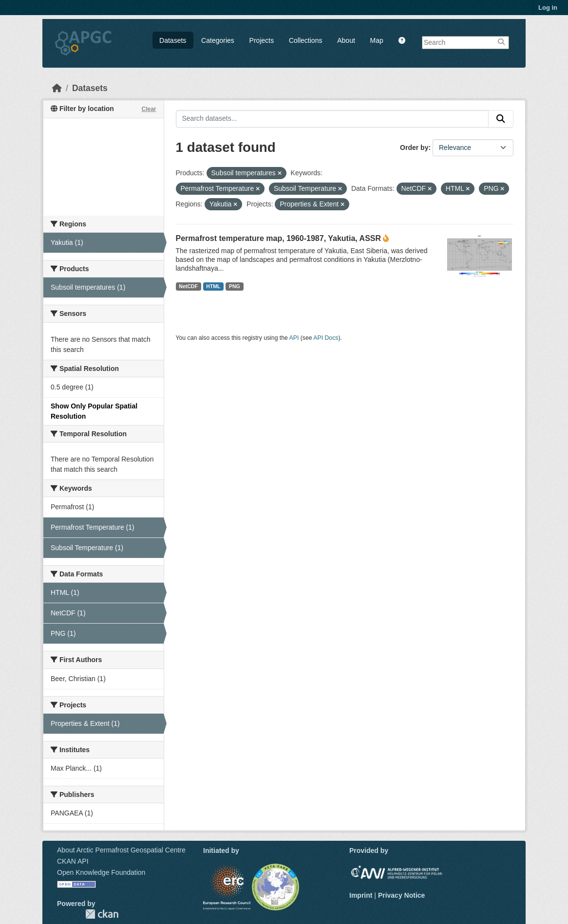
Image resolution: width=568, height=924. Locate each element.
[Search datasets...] (332, 119)
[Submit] (501, 119)
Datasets (173, 40)
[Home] (57, 88)
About (346, 40)
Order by (414, 148)
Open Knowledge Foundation (101, 872)
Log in (548, 8)
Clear (149, 109)
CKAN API (73, 861)
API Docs (326, 338)
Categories (218, 40)
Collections (305, 40)
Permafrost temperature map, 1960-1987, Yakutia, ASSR (279, 238)
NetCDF (188, 286)
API (294, 338)
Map (377, 40)
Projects (262, 40)
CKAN (102, 914)
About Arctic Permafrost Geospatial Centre (121, 850)
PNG (235, 286)
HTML (213, 286)
